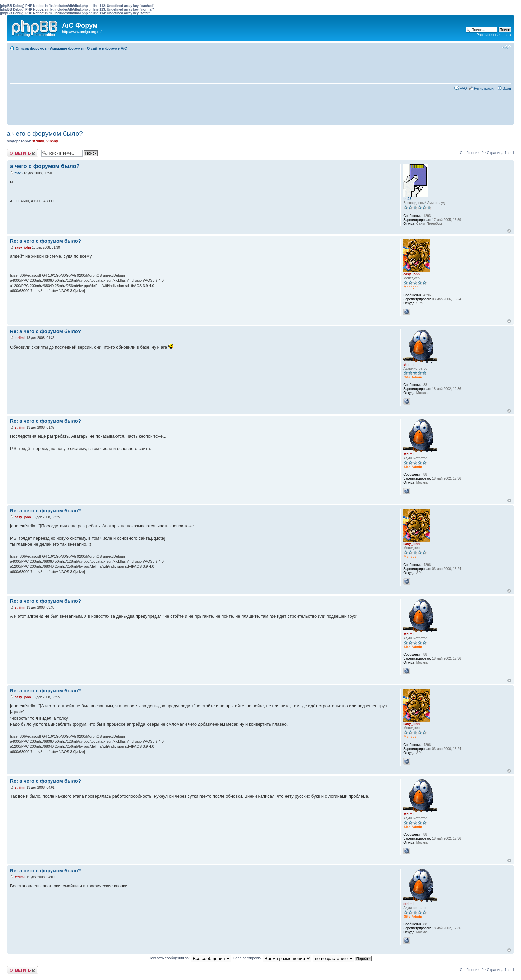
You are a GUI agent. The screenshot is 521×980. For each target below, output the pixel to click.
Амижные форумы (67, 48)
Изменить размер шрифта (506, 47)
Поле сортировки (272, 958)
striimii (38, 141)
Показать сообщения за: (190, 958)
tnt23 (19, 173)
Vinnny (52, 141)
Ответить (22, 153)
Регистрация (485, 88)
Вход (507, 88)
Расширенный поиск (494, 35)
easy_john (23, 248)
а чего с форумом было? (45, 134)
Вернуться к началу (509, 231)
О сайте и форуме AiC (107, 48)
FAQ (463, 88)
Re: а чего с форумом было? (46, 241)
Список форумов (31, 48)
